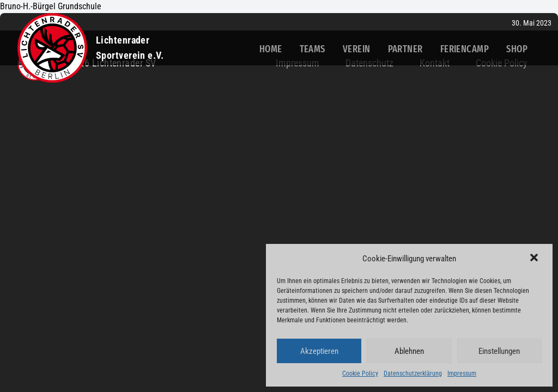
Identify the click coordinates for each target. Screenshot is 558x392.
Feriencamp (465, 49)
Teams (313, 49)
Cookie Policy (360, 373)
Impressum (462, 373)
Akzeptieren (319, 351)
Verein (357, 49)
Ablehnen (409, 351)
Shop (517, 49)
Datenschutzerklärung (413, 373)
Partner (405, 49)
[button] (535, 259)
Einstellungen (499, 351)
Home (271, 49)
